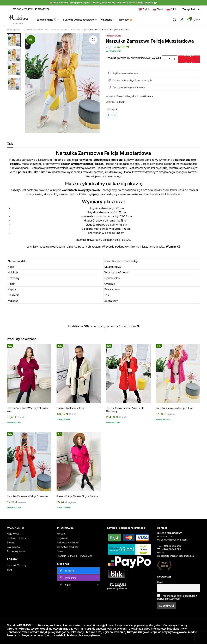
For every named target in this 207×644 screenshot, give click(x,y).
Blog (9, 570)
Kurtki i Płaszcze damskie (35, 30)
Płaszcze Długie (79, 30)
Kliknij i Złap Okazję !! (148, 3)
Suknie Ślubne (46, 20)
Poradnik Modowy (17, 565)
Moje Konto (13, 534)
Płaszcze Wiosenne (143, 96)
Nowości (126, 20)
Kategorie (106, 20)
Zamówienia (13, 547)
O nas (60, 551)
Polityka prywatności (68, 542)
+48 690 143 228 (172, 549)
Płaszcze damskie (59, 30)
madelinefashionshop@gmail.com (176, 556)
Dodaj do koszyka (189, 59)
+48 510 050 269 (41, 9)
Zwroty (11, 542)
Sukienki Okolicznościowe (78, 20)
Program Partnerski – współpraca (75, 556)
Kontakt (61, 534)
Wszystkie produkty (68, 547)
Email (160, 582)
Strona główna (14, 30)
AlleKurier (123, 588)
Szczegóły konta (16, 551)
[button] (93, 40)
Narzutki (120, 102)
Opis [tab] (10, 143)
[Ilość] (169, 59)
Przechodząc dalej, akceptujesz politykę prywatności (177, 597)
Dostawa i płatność (17, 538)
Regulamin (63, 538)
